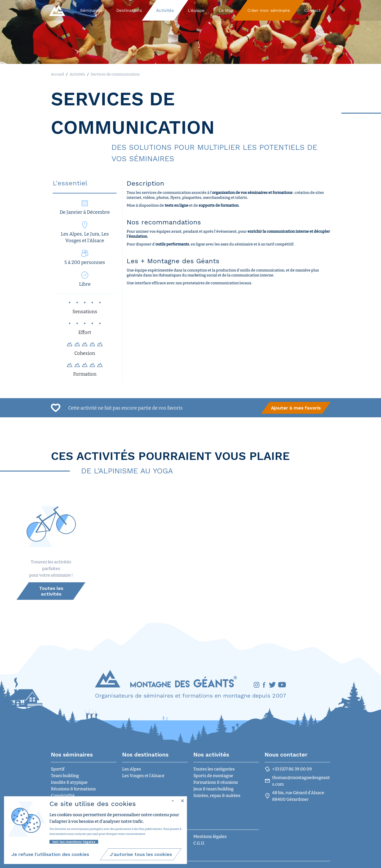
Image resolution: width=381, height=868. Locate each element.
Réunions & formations (73, 789)
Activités (77, 74)
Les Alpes (132, 769)
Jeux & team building (213, 789)
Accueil (58, 74)
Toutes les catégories (214, 769)
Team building (65, 776)
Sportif (58, 769)
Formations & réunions (216, 782)
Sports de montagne (213, 776)
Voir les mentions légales (74, 842)
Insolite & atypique (69, 782)
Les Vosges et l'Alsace (143, 776)
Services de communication (115, 74)
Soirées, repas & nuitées (217, 796)
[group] (296, 408)
